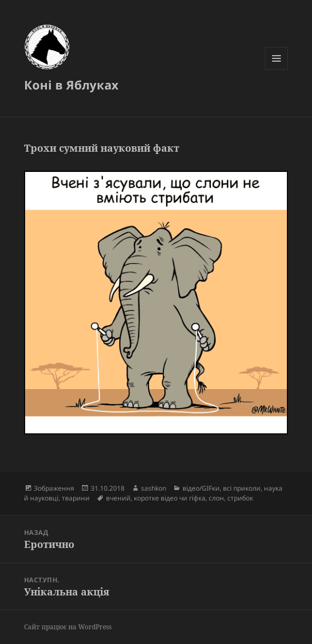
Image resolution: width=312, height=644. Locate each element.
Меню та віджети (277, 70)
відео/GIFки (201, 488)
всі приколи (242, 488)
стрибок (240, 498)
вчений (118, 498)
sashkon (154, 488)
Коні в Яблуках (71, 85)
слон (216, 498)
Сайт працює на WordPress (68, 627)
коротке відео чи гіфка (170, 498)
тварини (76, 498)
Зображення (54, 488)
